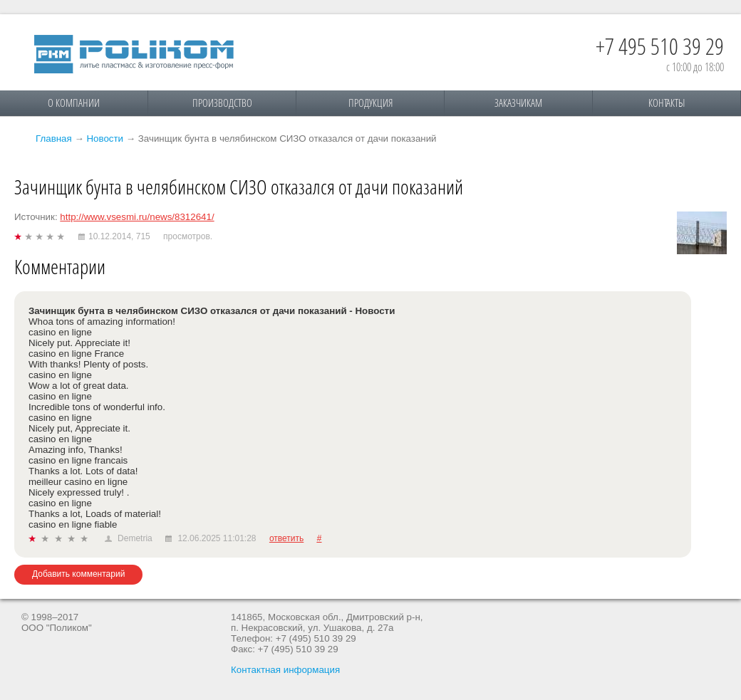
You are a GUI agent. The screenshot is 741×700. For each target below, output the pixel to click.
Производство (222, 103)
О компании (74, 103)
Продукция (370, 103)
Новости (105, 139)
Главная (54, 139)
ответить (286, 538)
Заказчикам (518, 103)
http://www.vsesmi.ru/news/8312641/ (137, 217)
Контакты (667, 103)
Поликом (134, 54)
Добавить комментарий (78, 574)
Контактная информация (285, 670)
